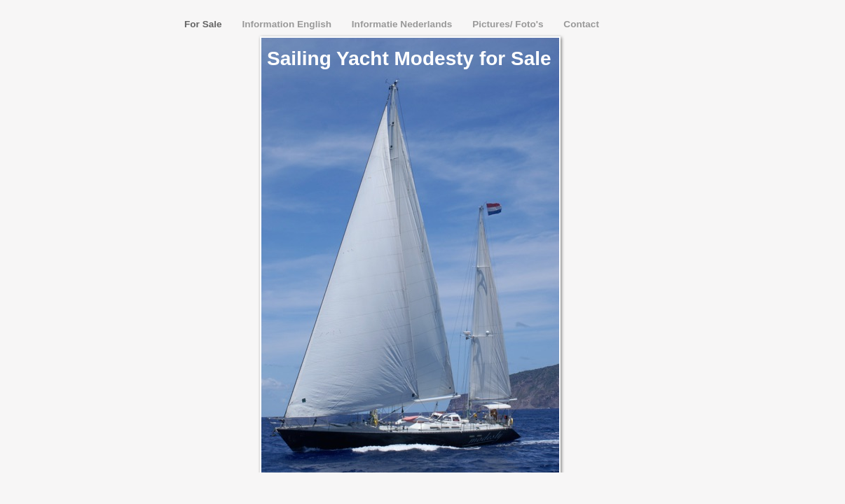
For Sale (204, 24)
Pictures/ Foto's (509, 24)
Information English (288, 24)
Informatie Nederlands (403, 24)
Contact (581, 24)
